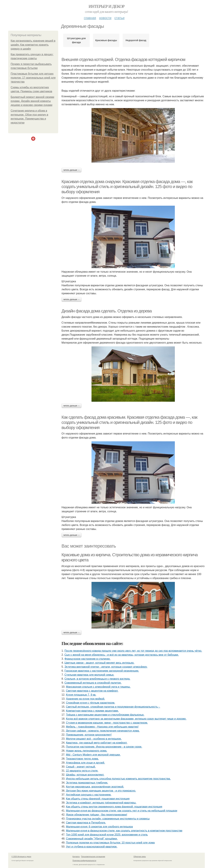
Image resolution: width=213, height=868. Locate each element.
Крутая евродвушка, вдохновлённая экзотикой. (95, 787)
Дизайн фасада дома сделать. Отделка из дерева (107, 311)
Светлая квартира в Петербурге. (86, 823)
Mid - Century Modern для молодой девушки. (93, 755)
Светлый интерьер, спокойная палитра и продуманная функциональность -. (113, 707)
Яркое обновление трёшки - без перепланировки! (97, 815)
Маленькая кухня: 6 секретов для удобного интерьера (99, 827)
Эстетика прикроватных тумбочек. (87, 783)
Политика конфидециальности (84, 861)
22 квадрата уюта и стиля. (82, 771)
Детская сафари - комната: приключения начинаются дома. (103, 731)
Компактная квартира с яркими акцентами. (92, 711)
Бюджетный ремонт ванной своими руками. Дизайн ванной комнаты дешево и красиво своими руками (32, 101)
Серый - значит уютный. (81, 767)
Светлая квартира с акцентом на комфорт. (92, 691)
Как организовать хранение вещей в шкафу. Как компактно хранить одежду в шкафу (33, 45)
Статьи (119, 18)
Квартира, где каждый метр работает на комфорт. (97, 743)
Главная (90, 18)
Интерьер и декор (107, 6)
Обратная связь (140, 857)
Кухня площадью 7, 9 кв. (81, 695)
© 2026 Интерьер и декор (21, 857)
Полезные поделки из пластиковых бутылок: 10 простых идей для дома (110, 843)
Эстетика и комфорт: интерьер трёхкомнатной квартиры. (101, 803)
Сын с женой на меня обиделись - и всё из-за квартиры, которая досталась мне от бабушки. (122, 655)
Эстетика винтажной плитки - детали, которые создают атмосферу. (106, 667)
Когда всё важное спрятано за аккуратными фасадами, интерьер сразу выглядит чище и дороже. (126, 719)
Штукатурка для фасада (76, 40)
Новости (105, 18)
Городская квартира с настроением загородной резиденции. (102, 671)
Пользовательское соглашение (93, 857)
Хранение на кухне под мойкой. (85, 699)
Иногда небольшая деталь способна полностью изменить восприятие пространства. (118, 779)
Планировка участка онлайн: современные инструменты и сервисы (108, 819)
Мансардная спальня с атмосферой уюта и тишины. (98, 687)
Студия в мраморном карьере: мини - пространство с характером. (107, 723)
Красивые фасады (106, 40)
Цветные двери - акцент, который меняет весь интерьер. (99, 663)
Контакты (76, 857)
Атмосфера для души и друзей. (85, 763)
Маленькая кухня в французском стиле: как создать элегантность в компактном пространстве (124, 831)
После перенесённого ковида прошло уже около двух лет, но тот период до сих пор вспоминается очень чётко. (133, 651)
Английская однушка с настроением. (89, 795)
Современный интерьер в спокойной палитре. (93, 683)
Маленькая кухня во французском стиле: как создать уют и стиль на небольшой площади (122, 811)
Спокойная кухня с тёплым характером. (91, 703)
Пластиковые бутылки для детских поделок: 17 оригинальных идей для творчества (33, 78)
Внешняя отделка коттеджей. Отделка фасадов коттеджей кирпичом (123, 59)
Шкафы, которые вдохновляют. (85, 775)
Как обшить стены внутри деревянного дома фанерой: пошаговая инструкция (114, 807)
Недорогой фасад (136, 40)
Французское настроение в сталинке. (87, 659)
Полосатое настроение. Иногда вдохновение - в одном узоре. (104, 747)
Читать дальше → (71, 170)
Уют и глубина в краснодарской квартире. (92, 847)
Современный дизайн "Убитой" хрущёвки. (92, 839)
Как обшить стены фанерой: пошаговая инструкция (98, 799)
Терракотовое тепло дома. (82, 759)
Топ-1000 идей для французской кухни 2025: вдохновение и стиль (107, 835)
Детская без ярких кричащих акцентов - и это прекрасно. (101, 791)
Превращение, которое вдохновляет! (89, 735)
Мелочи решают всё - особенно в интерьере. (94, 739)
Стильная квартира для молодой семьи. (89, 675)
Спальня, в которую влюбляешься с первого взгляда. (97, 679)
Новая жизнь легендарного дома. (87, 751)
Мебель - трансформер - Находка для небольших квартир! (102, 727)
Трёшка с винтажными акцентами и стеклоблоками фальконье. (105, 715)
